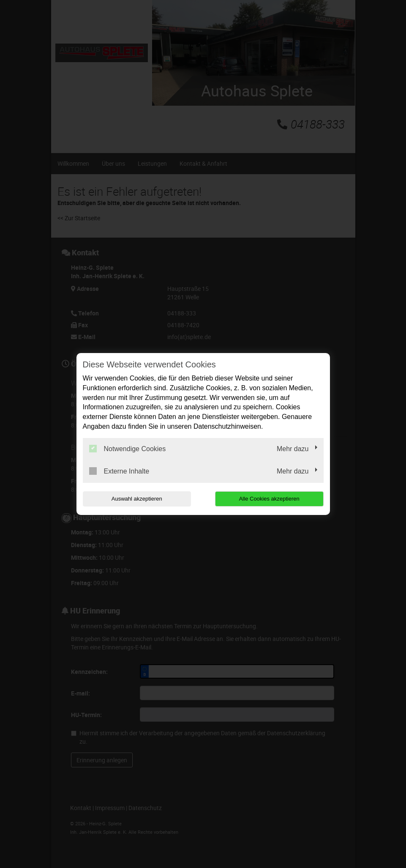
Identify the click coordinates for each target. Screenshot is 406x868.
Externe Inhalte (119, 471)
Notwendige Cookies (128, 449)
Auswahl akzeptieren (137, 499)
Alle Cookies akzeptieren (269, 499)
